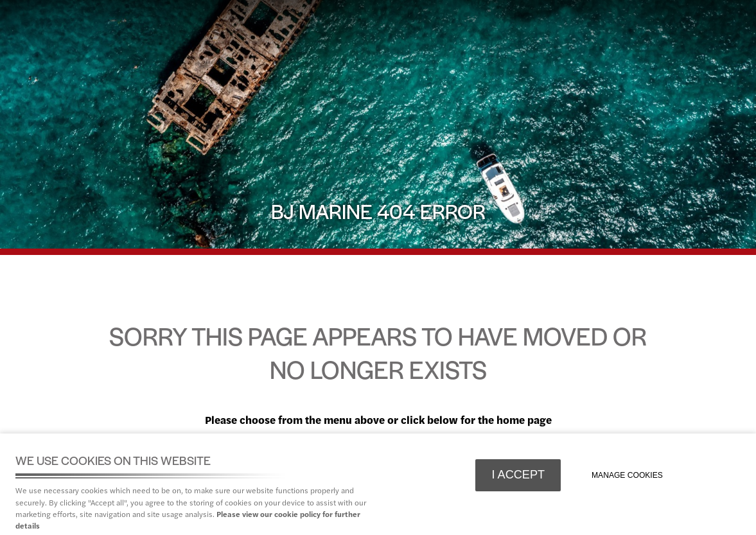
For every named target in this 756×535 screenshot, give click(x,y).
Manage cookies (627, 475)
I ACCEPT (518, 475)
